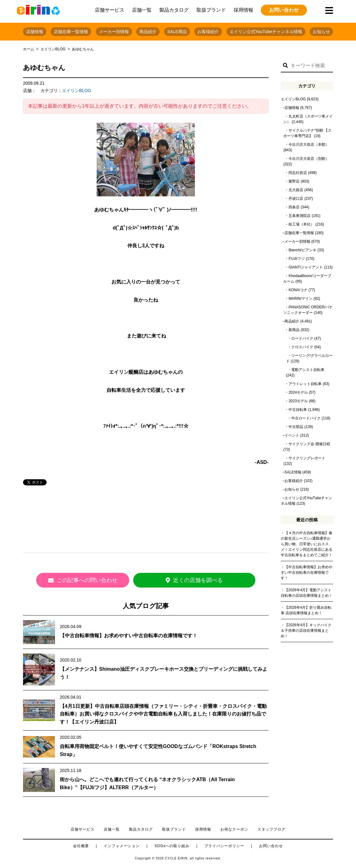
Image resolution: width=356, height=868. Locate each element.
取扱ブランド (211, 10)
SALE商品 (177, 32)
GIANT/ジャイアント (306, 267)
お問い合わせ (284, 10)
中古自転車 (298, 410)
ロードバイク (302, 338)
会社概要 (81, 845)
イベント (292, 435)
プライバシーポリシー (224, 845)
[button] (285, 66)
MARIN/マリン (300, 299)
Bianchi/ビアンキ (302, 250)
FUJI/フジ (297, 259)
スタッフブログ (271, 828)
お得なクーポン (234, 828)
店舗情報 (35, 32)
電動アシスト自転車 (308, 370)
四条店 (294, 207)
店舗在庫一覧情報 (71, 32)
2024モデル (298, 392)
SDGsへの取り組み (172, 845)
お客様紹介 (208, 32)
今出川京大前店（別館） (309, 159)
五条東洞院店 (300, 216)
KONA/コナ (298, 290)
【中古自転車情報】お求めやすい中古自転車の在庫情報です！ (129, 634)
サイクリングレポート (307, 458)
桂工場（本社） (301, 224)
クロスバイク (302, 347)
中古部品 (296, 427)
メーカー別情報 (114, 32)
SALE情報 (293, 472)
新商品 (294, 330)
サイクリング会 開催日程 (309, 444)
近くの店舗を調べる (201, 580)
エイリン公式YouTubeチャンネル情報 (266, 32)
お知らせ (321, 32)
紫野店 (294, 181)
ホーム (29, 49)
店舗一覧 (142, 10)
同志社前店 (298, 173)
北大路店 (296, 190)
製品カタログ (174, 10)
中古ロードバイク (306, 418)
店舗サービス (110, 10)
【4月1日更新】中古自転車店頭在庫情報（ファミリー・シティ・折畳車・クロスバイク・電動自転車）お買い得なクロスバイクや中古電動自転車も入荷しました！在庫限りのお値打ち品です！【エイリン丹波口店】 (163, 713)
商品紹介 (148, 32)
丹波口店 (296, 199)
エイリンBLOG (53, 49)
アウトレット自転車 (305, 384)
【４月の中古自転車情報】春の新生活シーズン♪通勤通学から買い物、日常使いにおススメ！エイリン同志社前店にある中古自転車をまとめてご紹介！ (307, 544)
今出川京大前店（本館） (309, 145)
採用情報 (243, 10)
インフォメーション (122, 845)
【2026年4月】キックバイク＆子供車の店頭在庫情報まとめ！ (306, 631)
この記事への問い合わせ (91, 580)
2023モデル (298, 401)
